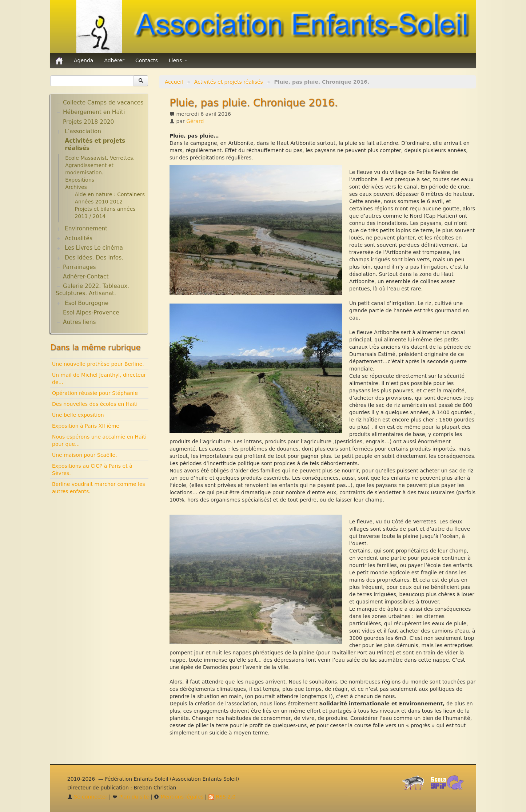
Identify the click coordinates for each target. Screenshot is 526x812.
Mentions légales (179, 797)
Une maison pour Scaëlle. (85, 455)
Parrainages (79, 267)
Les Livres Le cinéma (94, 248)
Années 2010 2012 (99, 202)
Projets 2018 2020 (88, 122)
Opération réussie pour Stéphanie (95, 393)
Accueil (174, 82)
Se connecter (87, 797)
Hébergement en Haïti (94, 112)
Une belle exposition (78, 415)
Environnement (86, 229)
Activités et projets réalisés (229, 82)
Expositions (80, 180)
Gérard (195, 121)
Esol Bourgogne (87, 303)
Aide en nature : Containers (110, 194)
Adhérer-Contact (86, 277)
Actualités (79, 238)
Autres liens (79, 322)
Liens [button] (178, 60)
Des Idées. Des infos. (94, 258)
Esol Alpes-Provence (91, 313)
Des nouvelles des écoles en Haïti (95, 404)
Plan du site (131, 797)
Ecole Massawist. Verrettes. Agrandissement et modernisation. (100, 165)
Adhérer (114, 60)
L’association (83, 131)
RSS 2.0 (222, 797)
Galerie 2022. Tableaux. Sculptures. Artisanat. (92, 290)
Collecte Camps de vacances (103, 103)
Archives (76, 187)
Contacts (147, 60)
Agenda (83, 60)
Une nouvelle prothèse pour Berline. (98, 364)
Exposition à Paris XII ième (86, 426)
